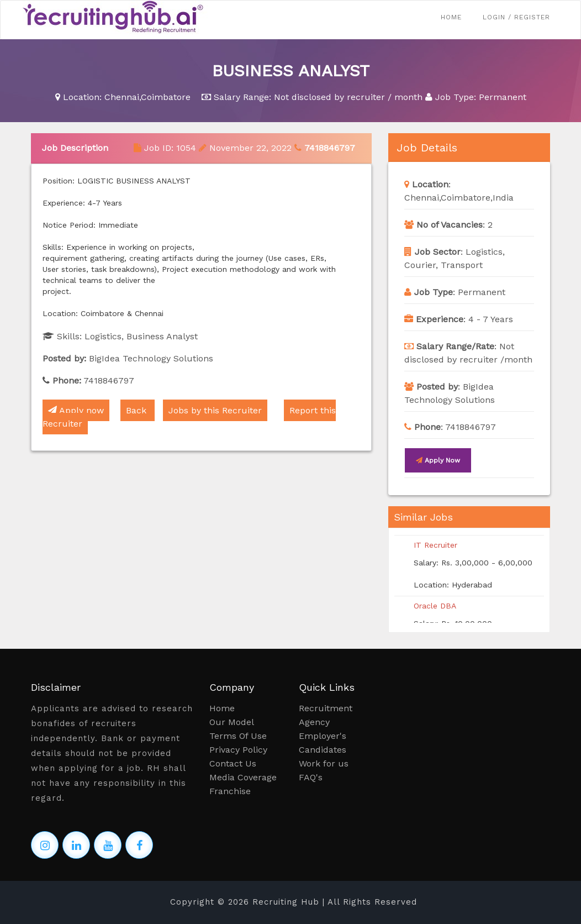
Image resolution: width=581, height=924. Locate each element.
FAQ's (311, 777)
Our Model (232, 722)
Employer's (323, 736)
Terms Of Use (238, 736)
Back (138, 410)
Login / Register (516, 17)
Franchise (230, 791)
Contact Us (233, 763)
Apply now (76, 410)
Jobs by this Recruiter (215, 410)
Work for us (324, 763)
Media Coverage (243, 777)
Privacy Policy (238, 750)
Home (451, 17)
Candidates (323, 750)
